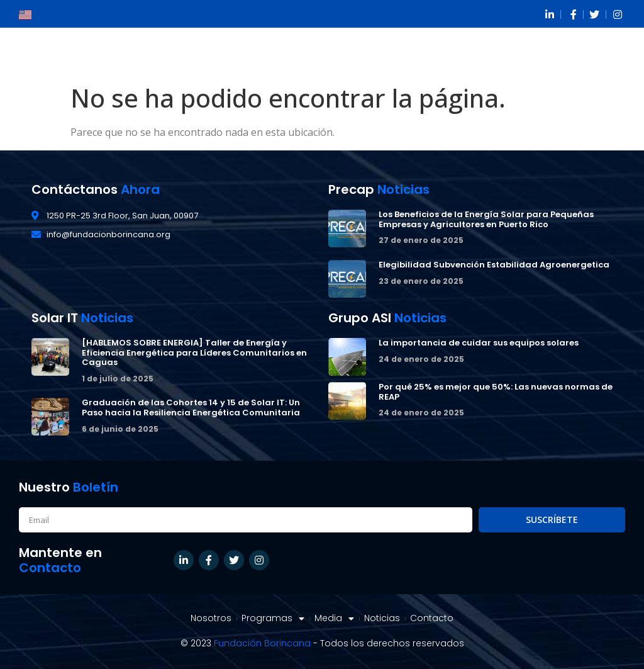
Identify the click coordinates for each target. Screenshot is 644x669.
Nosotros (211, 618)
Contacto (432, 618)
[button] (610, 53)
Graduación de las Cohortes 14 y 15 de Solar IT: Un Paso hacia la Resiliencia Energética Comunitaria (191, 408)
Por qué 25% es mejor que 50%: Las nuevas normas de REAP (496, 392)
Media (334, 618)
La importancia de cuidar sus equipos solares (479, 343)
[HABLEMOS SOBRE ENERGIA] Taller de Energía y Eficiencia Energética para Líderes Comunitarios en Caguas (194, 352)
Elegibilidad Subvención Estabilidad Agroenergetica (494, 265)
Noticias (382, 618)
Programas (273, 618)
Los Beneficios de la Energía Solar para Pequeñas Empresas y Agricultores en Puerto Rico (486, 219)
